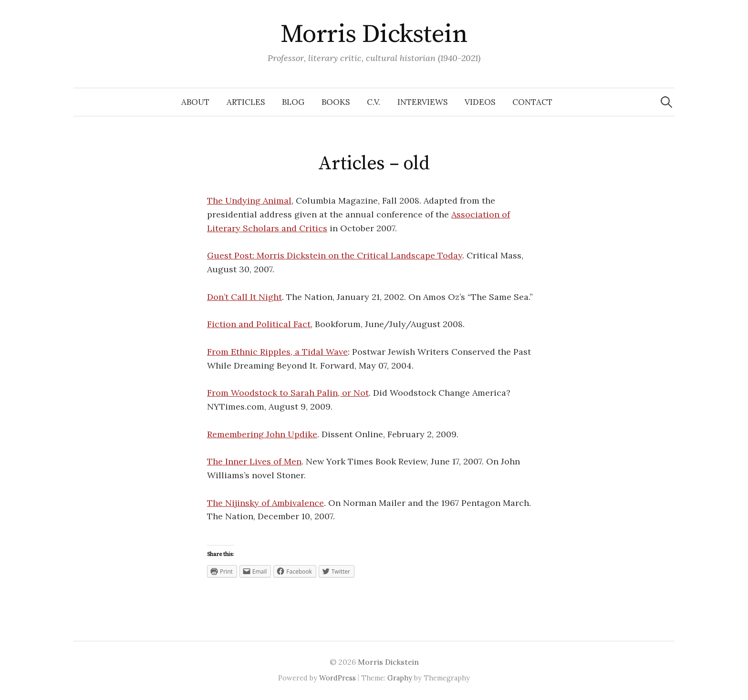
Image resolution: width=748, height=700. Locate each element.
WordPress (338, 678)
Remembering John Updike (262, 434)
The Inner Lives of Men (254, 461)
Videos (480, 102)
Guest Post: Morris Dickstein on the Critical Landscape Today (335, 255)
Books (336, 102)
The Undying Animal (249, 201)
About (195, 102)
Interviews (422, 102)
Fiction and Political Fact (259, 324)
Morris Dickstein (374, 34)
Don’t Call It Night (244, 297)
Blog (293, 102)
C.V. (374, 102)
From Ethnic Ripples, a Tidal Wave (277, 352)
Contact (532, 102)
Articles (246, 102)
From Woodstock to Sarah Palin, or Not (288, 393)
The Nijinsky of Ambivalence (265, 503)
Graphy (400, 678)
